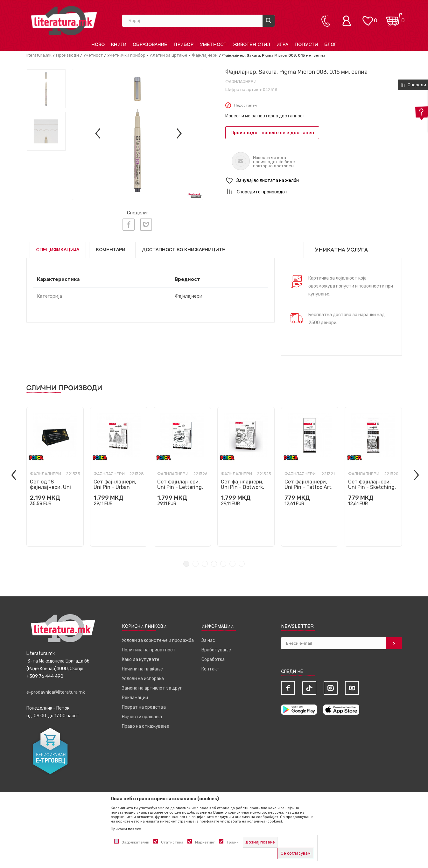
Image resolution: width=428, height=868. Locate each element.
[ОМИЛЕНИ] (368, 18)
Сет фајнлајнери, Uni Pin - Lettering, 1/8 (180, 487)
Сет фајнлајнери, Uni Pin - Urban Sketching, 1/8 (115, 487)
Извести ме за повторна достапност (265, 116)
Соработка (213, 660)
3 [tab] (205, 564)
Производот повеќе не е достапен (272, 133)
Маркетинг (205, 842)
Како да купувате (141, 660)
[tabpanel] (55, 477)
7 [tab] (242, 564)
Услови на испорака (143, 679)
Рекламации (135, 698)
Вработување (216, 650)
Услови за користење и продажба (158, 640)
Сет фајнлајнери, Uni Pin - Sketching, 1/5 (372, 487)
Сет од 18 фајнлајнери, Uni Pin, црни (50, 487)
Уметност (93, 55)
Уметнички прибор (126, 55)
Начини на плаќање (142, 669)
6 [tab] (232, 564)
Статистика (172, 842)
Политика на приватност (149, 650)
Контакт (210, 669)
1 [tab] (186, 564)
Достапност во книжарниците (184, 250)
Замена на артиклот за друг (152, 688)
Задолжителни (136, 842)
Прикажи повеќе (126, 829)
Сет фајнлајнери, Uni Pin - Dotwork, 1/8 (242, 487)
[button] (314, 181)
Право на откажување (146, 726)
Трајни (233, 842)
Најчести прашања (142, 717)
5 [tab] (223, 564)
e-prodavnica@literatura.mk (56, 692)
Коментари (111, 250)
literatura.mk (39, 55)
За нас (208, 640)
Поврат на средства (144, 707)
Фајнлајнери (205, 55)
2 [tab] (196, 564)
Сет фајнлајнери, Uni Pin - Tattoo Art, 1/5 (309, 487)
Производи (67, 55)
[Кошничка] (394, 18)
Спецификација (58, 250)
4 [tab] (214, 564)
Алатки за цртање (169, 55)
